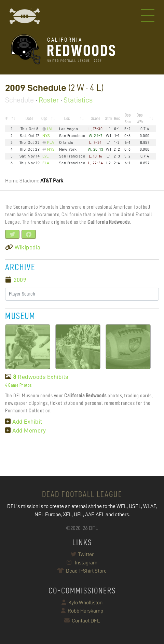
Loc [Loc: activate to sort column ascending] (67, 118)
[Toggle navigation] (148, 16)
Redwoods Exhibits (37, 377)
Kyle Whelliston (82, 603)
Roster (49, 100)
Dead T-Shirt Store (82, 571)
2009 (20, 280)
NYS (46, 136)
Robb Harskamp (82, 611)
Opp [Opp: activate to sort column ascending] (44, 118)
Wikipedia (23, 247)
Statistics (78, 100)
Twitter (82, 554)
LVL (50, 129)
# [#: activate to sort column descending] (7, 118)
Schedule (19, 100)
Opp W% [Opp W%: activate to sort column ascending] (140, 118)
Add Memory (25, 430)
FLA (51, 142)
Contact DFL (82, 621)
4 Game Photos (18, 385)
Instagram (82, 563)
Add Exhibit (24, 422)
